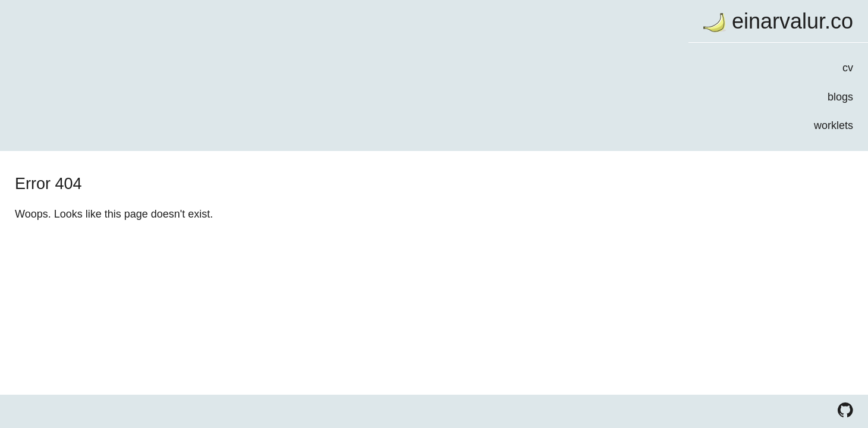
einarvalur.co (196, 23)
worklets (238, 138)
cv (252, 73)
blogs (245, 106)
